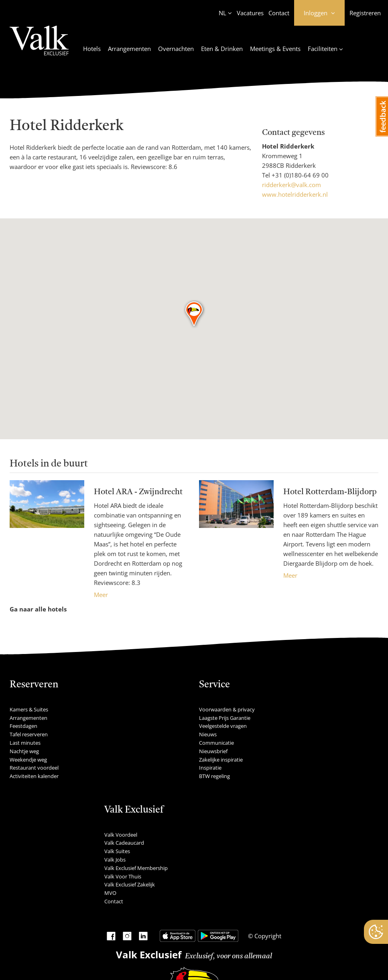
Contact (279, 13)
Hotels (92, 49)
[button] (194, 314)
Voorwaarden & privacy (227, 709)
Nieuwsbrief (213, 751)
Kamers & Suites (29, 709)
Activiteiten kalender (34, 776)
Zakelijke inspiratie (221, 760)
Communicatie (216, 743)
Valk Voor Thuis (123, 876)
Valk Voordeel (121, 835)
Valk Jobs (115, 860)
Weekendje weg (28, 760)
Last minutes (25, 743)
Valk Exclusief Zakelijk (130, 884)
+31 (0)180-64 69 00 (300, 175)
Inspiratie (210, 768)
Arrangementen (129, 49)
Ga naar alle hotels (38, 609)
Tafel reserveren (29, 734)
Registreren (365, 13)
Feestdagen (23, 726)
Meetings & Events (275, 49)
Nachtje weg (24, 751)
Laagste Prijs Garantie (225, 718)
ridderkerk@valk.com (292, 185)
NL (222, 13)
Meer (101, 595)
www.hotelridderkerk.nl (295, 194)
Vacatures (250, 13)
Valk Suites (117, 851)
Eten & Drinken (222, 49)
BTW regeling (214, 776)
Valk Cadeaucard (124, 843)
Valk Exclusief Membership (136, 868)
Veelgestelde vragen (223, 726)
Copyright (267, 936)
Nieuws (208, 734)
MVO (110, 893)
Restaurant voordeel (34, 768)
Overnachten (176, 49)
